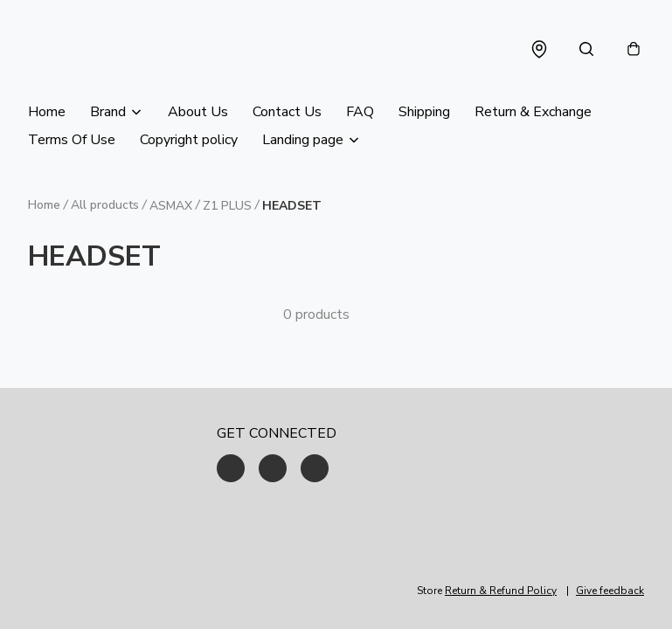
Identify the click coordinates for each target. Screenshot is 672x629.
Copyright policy (189, 140)
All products (105, 205)
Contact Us (287, 112)
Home (47, 112)
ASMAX (171, 206)
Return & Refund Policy (501, 591)
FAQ (360, 112)
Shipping (424, 112)
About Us (198, 112)
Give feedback (610, 591)
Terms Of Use (72, 140)
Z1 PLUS (227, 206)
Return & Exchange (533, 112)
